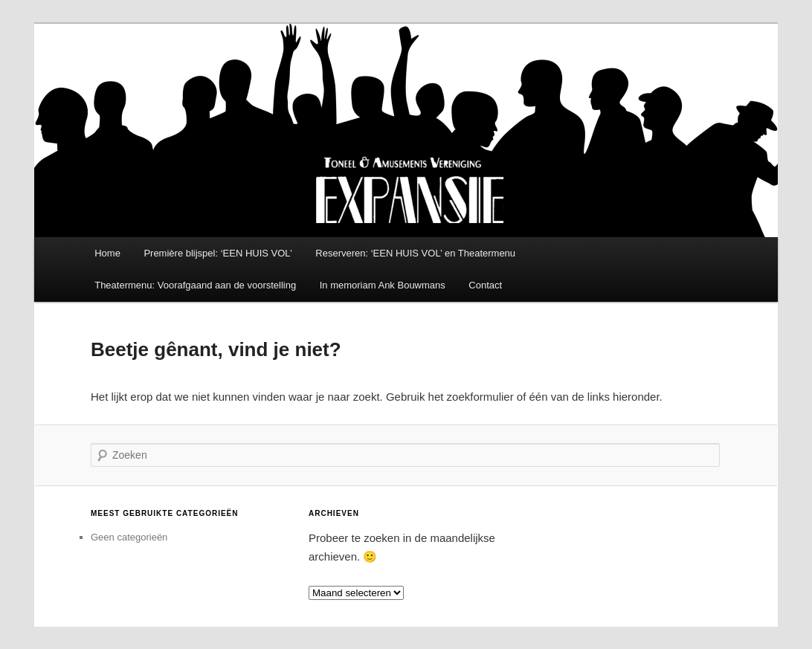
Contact (485, 285)
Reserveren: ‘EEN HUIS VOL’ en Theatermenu (415, 253)
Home (107, 253)
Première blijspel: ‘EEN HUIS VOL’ (217, 253)
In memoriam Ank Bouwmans (383, 285)
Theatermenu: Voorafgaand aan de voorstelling (195, 285)
